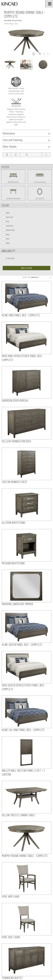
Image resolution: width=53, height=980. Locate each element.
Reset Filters (26, 268)
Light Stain (8, 226)
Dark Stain (8, 217)
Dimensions (26, 133)
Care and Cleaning (26, 140)
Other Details (26, 146)
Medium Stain (9, 230)
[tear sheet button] (7, 155)
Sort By (26, 277)
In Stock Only (9, 258)
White (6, 243)
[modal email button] (46, 155)
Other (6, 239)
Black (6, 213)
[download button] (34, 54)
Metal (6, 234)
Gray (6, 221)
